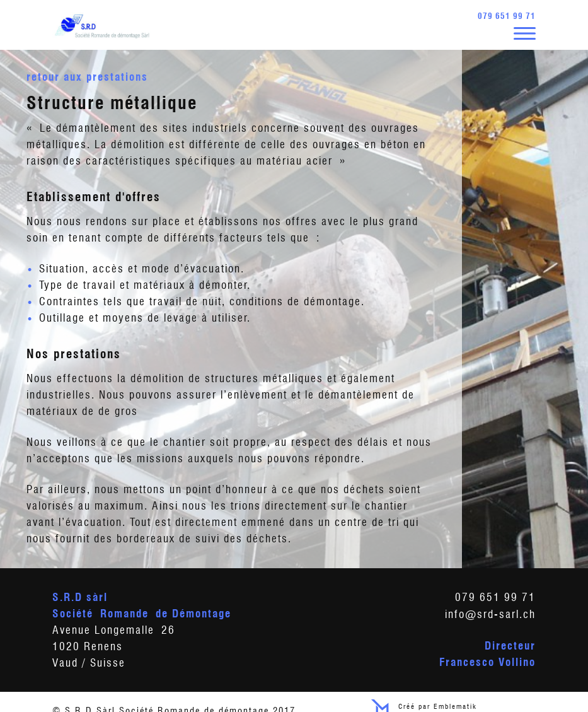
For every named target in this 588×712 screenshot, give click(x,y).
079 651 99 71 (507, 16)
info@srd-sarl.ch (490, 613)
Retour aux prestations (87, 75)
